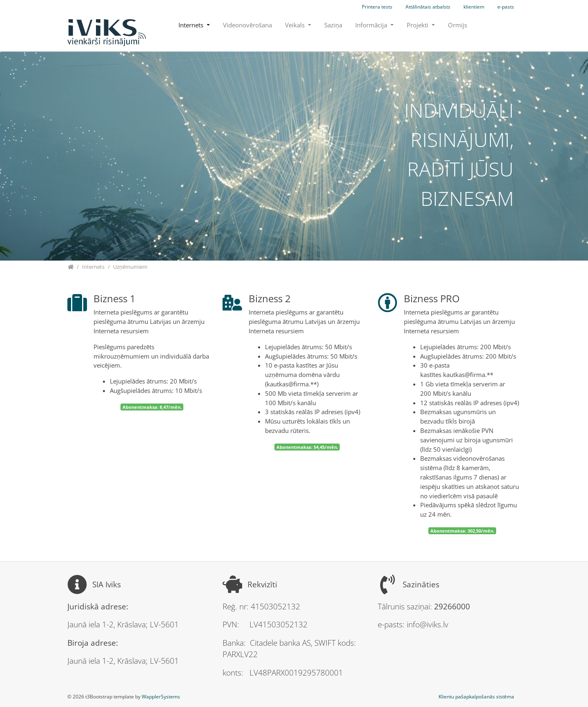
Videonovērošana (247, 25)
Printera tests (377, 7)
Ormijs (458, 25)
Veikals (296, 25)
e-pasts (506, 7)
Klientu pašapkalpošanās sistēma (476, 697)
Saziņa (333, 25)
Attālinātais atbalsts (428, 7)
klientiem (474, 7)
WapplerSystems (161, 697)
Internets (192, 25)
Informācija (372, 25)
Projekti (418, 25)
